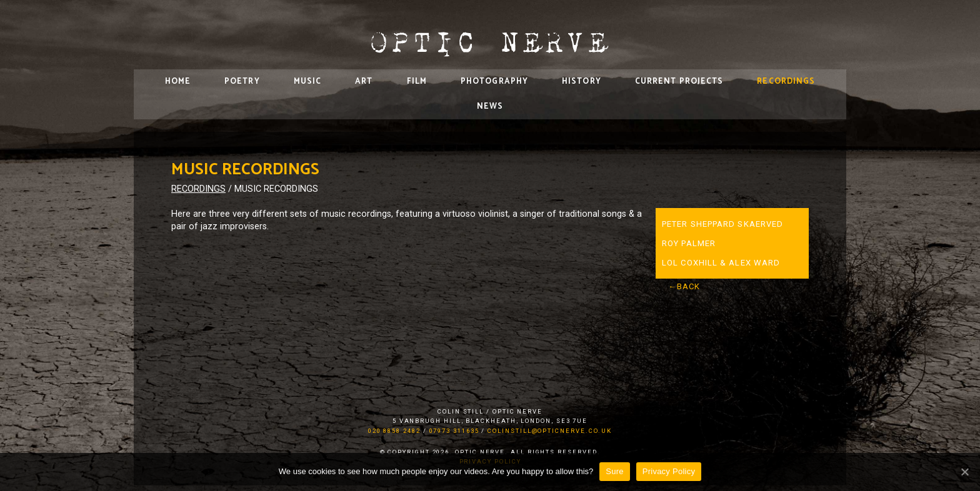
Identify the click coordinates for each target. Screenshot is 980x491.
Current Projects (679, 82)
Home (178, 82)
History (582, 82)
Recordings (786, 82)
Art (364, 82)
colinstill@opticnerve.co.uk (550, 431)
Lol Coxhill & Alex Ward (721, 263)
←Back (684, 286)
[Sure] (964, 472)
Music (308, 82)
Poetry (242, 82)
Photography (494, 82)
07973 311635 (454, 431)
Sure (614, 471)
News (490, 107)
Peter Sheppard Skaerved (722, 224)
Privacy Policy (669, 471)
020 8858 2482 (394, 431)
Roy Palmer (689, 243)
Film (417, 82)
